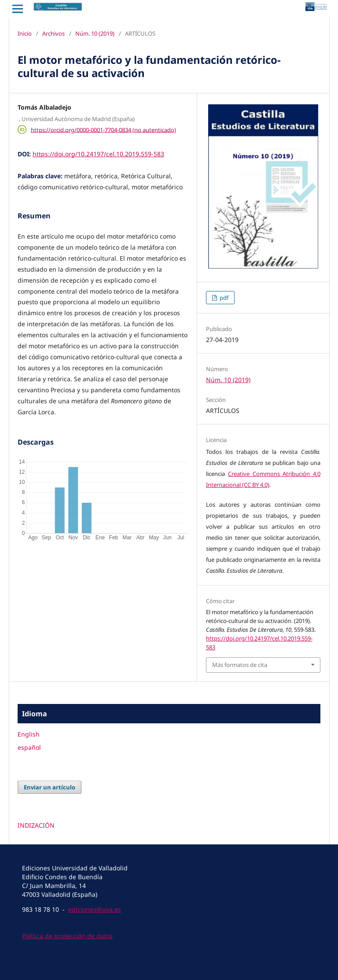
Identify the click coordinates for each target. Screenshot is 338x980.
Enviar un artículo (50, 787)
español (29, 747)
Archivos (53, 33)
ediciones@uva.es (95, 909)
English (29, 734)
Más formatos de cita (240, 665)
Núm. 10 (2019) (95, 33)
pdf (223, 298)
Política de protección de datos (67, 936)
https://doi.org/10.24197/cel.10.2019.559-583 (98, 154)
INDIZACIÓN (36, 825)
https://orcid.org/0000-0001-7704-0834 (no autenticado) (103, 129)
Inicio (25, 33)
